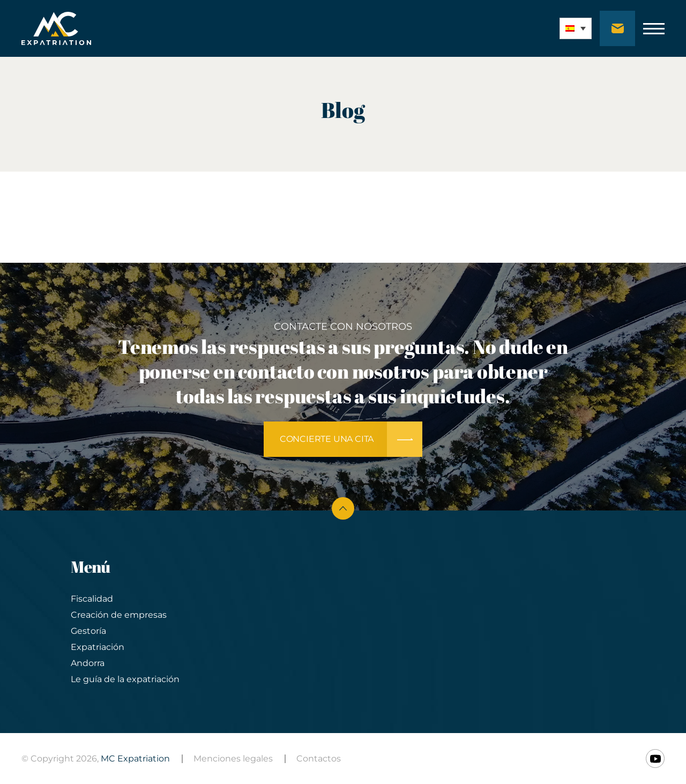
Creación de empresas (119, 615)
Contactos (319, 759)
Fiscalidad (92, 599)
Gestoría (88, 631)
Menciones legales (233, 759)
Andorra (88, 663)
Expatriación (98, 647)
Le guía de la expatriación (125, 679)
